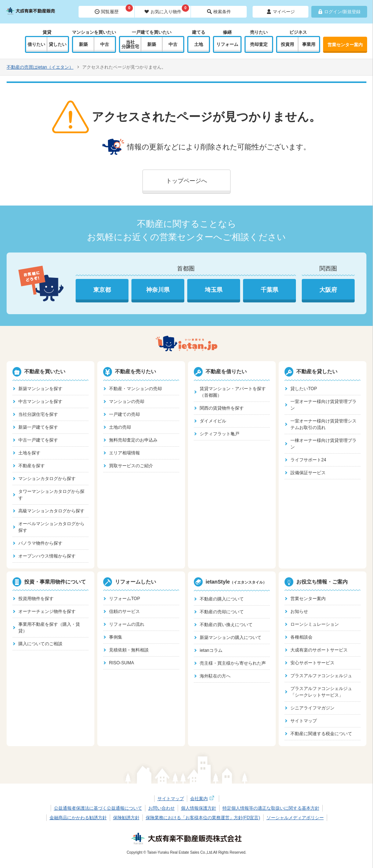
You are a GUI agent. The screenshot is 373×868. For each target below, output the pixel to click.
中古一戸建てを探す (38, 440)
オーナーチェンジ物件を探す (47, 611)
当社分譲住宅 (130, 44)
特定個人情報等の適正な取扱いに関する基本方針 (271, 808)
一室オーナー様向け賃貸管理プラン (323, 405)
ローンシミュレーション (315, 624)
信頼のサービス (124, 611)
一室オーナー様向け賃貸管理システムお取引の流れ (323, 424)
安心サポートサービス (312, 663)
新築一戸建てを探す (38, 427)
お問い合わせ (162, 808)
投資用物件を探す (36, 599)
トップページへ (186, 181)
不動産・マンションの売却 (135, 389)
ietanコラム (211, 650)
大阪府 (328, 290)
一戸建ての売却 (124, 414)
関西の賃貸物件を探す (222, 408)
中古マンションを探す (40, 402)
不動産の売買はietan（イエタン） (40, 67)
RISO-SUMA (122, 663)
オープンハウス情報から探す (47, 556)
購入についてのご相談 (40, 644)
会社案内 (203, 799)
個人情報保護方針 (199, 808)
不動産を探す (32, 466)
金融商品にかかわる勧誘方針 (78, 818)
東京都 (102, 290)
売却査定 (259, 44)
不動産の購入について (222, 599)
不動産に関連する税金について (321, 734)
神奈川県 (158, 290)
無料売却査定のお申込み (133, 440)
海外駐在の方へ (215, 676)
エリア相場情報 (124, 453)
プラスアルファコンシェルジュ (321, 676)
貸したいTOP (304, 389)
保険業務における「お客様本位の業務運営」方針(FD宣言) (203, 818)
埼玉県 (214, 290)
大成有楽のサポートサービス (319, 650)
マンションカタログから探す (47, 479)
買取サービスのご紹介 (131, 466)
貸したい (58, 44)
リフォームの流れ (127, 624)
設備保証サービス (308, 473)
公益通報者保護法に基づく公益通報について (98, 808)
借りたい (36, 44)
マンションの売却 (127, 402)
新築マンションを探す (40, 389)
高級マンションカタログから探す (51, 511)
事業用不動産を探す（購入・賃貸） (49, 628)
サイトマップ (304, 721)
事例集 (116, 637)
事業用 (309, 44)
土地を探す (29, 453)
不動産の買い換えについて (226, 625)
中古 (105, 44)
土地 (199, 44)
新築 (83, 44)
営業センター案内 (345, 45)
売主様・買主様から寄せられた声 (233, 663)
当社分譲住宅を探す (38, 414)
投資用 (287, 44)
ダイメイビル (213, 421)
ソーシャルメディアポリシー (295, 818)
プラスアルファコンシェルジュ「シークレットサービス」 (321, 692)
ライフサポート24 (308, 460)
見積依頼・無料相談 (129, 650)
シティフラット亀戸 (220, 434)
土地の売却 (120, 427)
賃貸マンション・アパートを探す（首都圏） (233, 392)
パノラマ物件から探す (40, 543)
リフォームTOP (124, 599)
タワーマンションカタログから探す (51, 495)
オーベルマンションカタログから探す (51, 527)
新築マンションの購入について (231, 638)
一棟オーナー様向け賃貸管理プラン (323, 444)
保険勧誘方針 (126, 818)
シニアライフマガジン (312, 708)
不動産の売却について (222, 612)
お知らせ (299, 611)
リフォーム (227, 44)
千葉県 (269, 290)
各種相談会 (301, 637)
